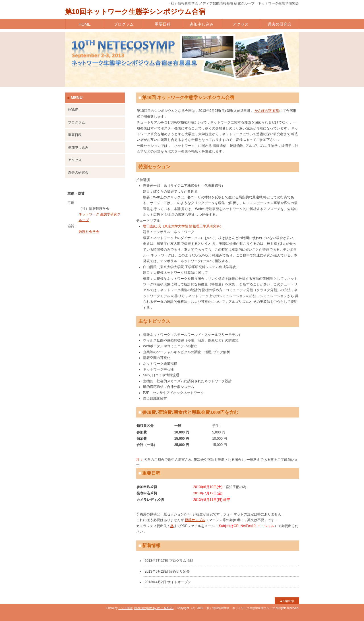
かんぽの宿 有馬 (267, 111)
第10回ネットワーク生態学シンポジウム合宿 (135, 12)
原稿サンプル (195, 520)
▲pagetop (287, 601)
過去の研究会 (280, 24)
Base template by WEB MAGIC (154, 608)
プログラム (124, 24)
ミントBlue (125, 608)
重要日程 (163, 24)
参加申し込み (202, 24)
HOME (85, 24)
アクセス (241, 24)
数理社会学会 (89, 232)
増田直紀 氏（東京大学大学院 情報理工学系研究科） (183, 226)
